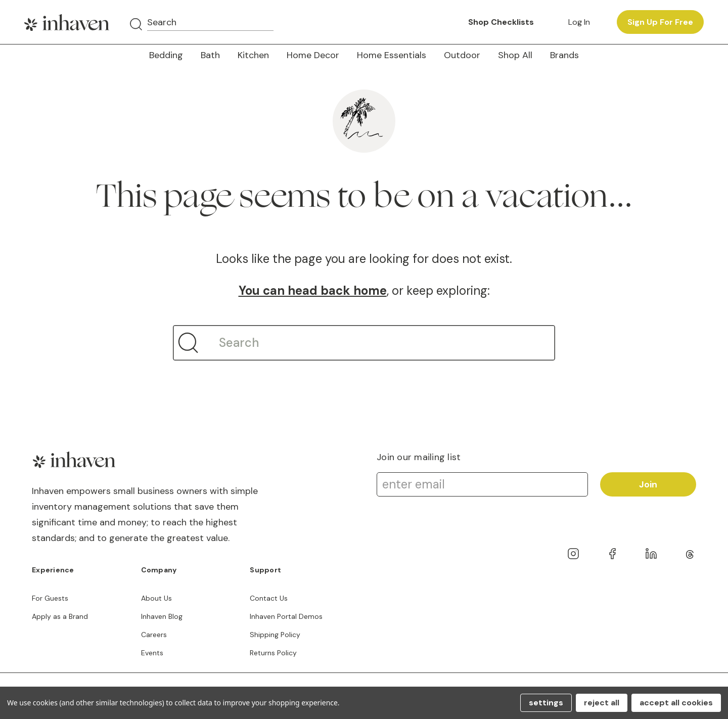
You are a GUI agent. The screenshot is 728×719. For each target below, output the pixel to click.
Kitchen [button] (253, 55)
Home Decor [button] (313, 55)
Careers (154, 635)
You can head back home (313, 290)
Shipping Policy (275, 635)
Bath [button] (210, 55)
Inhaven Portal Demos (286, 616)
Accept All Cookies (676, 703)
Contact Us (269, 598)
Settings (546, 703)
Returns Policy (273, 653)
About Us (156, 598)
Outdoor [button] (462, 55)
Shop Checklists (501, 22)
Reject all (602, 703)
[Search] (136, 25)
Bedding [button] (166, 55)
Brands (564, 55)
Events (152, 653)
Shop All (515, 55)
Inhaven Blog (162, 616)
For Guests (50, 598)
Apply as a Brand (60, 616)
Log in (579, 22)
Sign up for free (660, 22)
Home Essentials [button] (392, 55)
